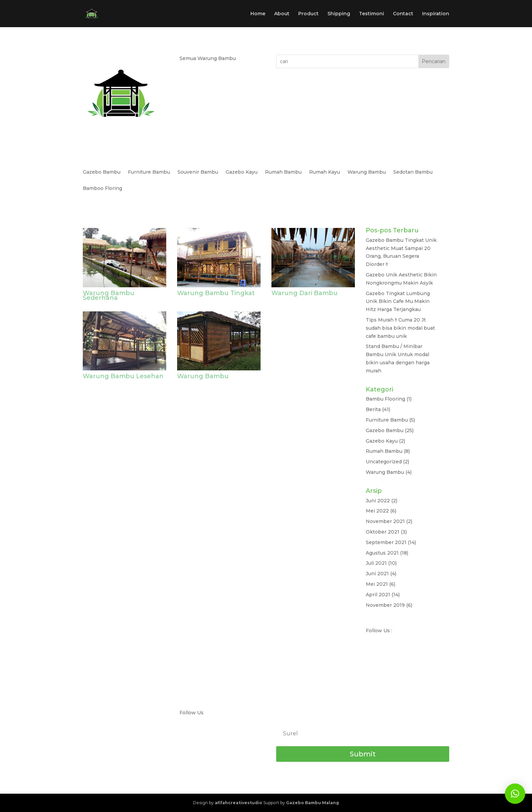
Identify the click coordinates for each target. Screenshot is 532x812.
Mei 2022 (377, 511)
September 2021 (386, 542)
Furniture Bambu (149, 172)
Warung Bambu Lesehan (123, 376)
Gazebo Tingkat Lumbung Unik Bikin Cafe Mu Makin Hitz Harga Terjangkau (398, 302)
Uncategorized (384, 462)
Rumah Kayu (325, 172)
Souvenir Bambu (198, 172)
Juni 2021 (377, 574)
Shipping (339, 14)
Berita (373, 409)
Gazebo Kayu (242, 172)
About (282, 14)
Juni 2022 (378, 501)
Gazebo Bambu (102, 172)
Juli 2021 (376, 563)
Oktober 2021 (383, 532)
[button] (515, 794)
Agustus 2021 (382, 553)
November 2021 (385, 521)
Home (258, 14)
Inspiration (436, 14)
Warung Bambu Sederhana (109, 295)
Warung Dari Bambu (305, 293)
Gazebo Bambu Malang (312, 803)
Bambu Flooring (385, 399)
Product (308, 14)
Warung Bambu (367, 172)
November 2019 (385, 605)
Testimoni (372, 14)
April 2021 (378, 595)
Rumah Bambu (283, 172)
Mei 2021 (377, 584)
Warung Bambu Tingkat (216, 293)
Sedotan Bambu (413, 172)
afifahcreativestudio (239, 803)
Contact (403, 14)
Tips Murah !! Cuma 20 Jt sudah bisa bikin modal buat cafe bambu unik (400, 328)
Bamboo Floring (102, 189)
